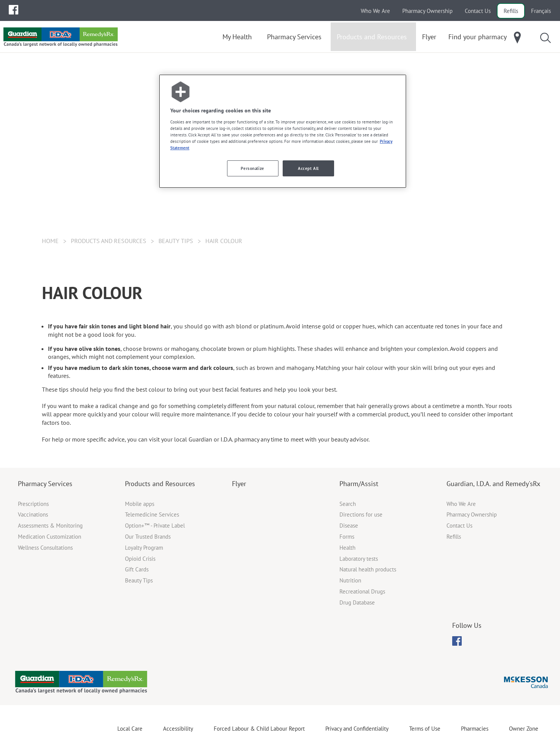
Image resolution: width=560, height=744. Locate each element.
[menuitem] (14, 10)
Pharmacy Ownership (427, 11)
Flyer (239, 484)
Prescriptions (33, 504)
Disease (349, 526)
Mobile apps (140, 504)
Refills (511, 11)
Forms (347, 537)
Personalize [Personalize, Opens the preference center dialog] (252, 168)
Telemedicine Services (152, 514)
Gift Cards (137, 569)
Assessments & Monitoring (50, 526)
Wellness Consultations (45, 548)
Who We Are (375, 11)
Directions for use (361, 514)
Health (347, 548)
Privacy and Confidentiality (357, 729)
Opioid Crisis (140, 559)
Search (348, 504)
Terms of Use (425, 729)
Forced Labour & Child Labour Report (259, 729)
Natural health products (368, 569)
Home (50, 241)
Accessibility (178, 729)
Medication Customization (50, 537)
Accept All (308, 168)
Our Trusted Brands (148, 537)
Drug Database (357, 602)
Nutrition (350, 580)
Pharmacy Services (45, 484)
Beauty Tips (176, 241)
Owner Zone (524, 729)
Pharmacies (475, 729)
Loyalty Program (144, 548)
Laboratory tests (359, 559)
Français (541, 11)
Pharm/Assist (359, 484)
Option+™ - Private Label (155, 526)
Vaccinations (33, 514)
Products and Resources (160, 484)
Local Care (130, 729)
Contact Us (478, 11)
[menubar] (14, 10)
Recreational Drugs (362, 591)
